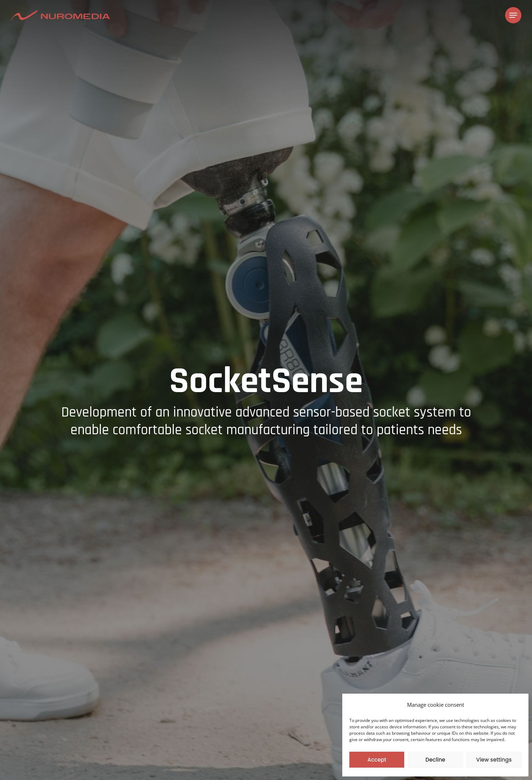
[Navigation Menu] (513, 15)
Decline (435, 760)
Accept (377, 760)
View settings (494, 760)
